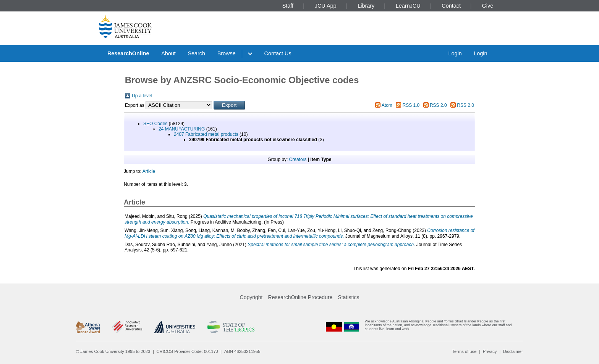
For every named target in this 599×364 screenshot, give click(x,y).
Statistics (348, 297)
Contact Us (278, 53)
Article (149, 171)
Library (366, 6)
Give (488, 6)
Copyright (251, 297)
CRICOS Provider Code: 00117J (187, 351)
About (168, 53)
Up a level (142, 96)
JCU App (326, 6)
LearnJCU (408, 6)
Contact (451, 6)
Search (196, 53)
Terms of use (464, 351)
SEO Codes (155, 124)
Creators (298, 159)
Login (455, 53)
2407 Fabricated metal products (206, 134)
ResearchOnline (128, 53)
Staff (288, 6)
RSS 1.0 (411, 105)
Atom (387, 105)
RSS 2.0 (438, 105)
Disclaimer (513, 351)
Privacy (490, 351)
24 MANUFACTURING (182, 129)
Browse (227, 53)
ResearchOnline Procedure (300, 297)
